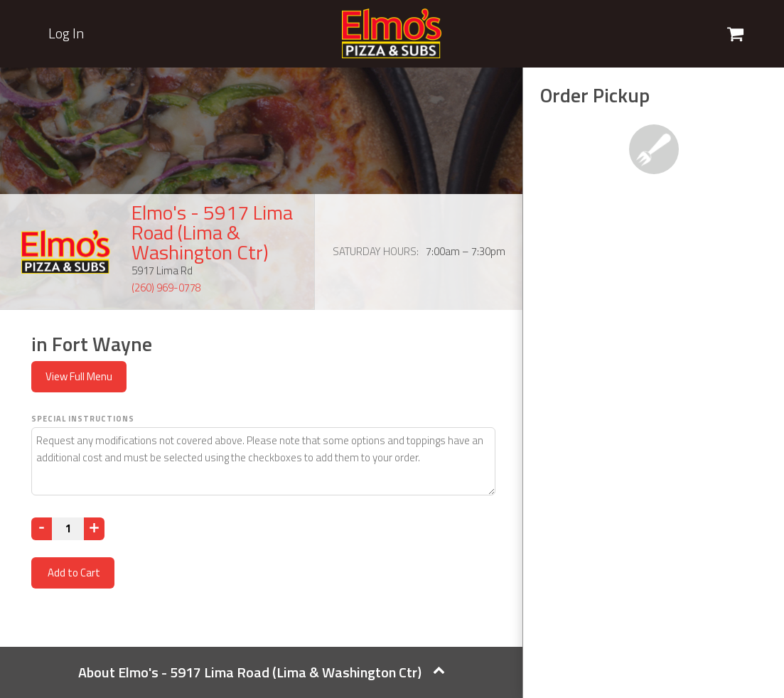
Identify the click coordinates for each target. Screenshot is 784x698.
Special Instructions (83, 419)
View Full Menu (79, 376)
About (262, 672)
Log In (66, 33)
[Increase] (94, 529)
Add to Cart (73, 573)
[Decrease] (42, 529)
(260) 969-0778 (166, 288)
